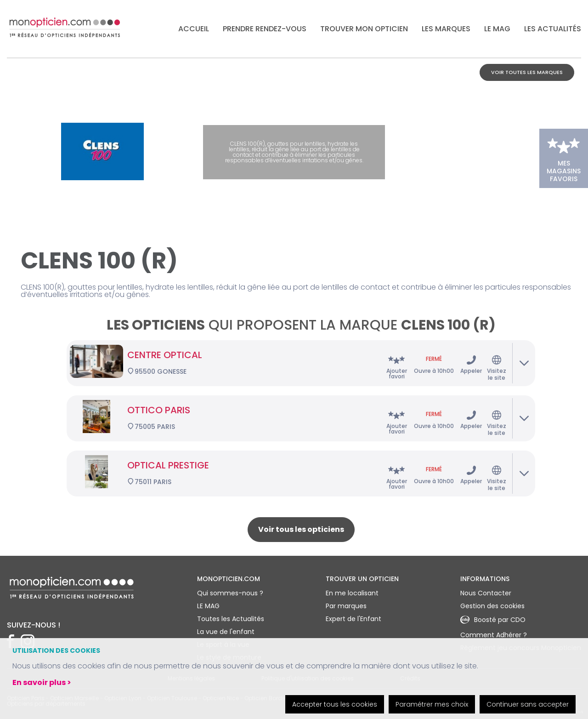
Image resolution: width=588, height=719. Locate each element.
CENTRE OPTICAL (165, 355)
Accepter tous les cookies (335, 704)
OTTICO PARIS (159, 410)
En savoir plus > (42, 682)
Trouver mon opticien (364, 29)
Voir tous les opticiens (301, 529)
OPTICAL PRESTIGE (168, 465)
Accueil (194, 29)
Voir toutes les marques (527, 72)
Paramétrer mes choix (432, 704)
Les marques (446, 29)
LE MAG (497, 29)
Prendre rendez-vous (265, 29)
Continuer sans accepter (528, 704)
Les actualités (553, 29)
